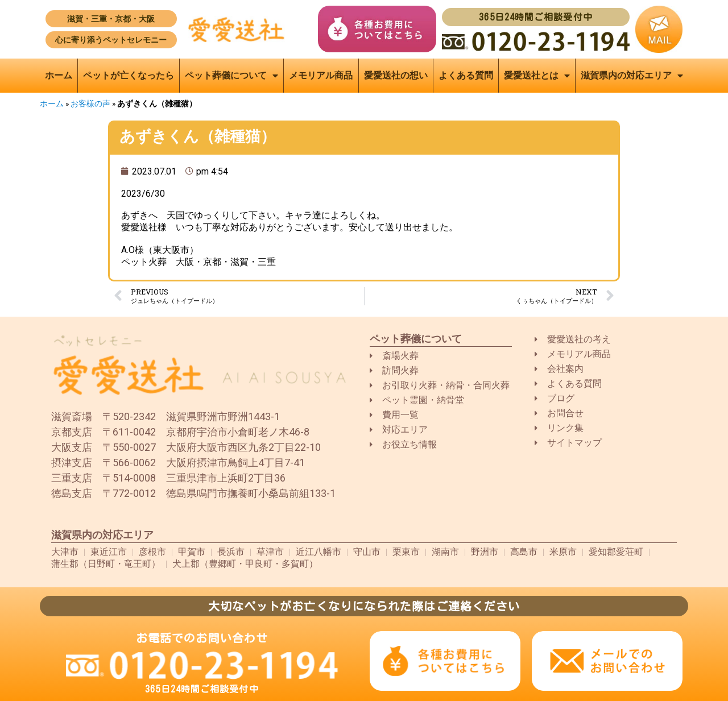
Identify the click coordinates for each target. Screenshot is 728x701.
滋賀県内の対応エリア (632, 76)
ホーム (59, 75)
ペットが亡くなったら (129, 75)
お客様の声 (90, 103)
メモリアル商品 (321, 75)
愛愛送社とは (537, 76)
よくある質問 (466, 75)
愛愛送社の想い (396, 75)
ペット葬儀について (231, 76)
